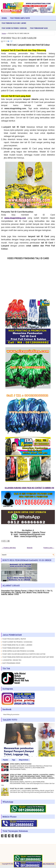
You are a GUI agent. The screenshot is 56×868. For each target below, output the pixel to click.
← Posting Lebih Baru (9, 548)
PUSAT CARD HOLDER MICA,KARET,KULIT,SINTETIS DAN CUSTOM (24, 654)
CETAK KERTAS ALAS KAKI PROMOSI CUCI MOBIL (18, 651)
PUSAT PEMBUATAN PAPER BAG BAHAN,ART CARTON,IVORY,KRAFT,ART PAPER (28, 657)
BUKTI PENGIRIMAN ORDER (11, 663)
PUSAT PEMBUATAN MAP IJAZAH (39, 28)
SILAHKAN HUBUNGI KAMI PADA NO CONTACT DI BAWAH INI (27, 488)
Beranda (4, 18)
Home (4, 33)
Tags (14, 760)
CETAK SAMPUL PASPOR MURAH (21, 764)
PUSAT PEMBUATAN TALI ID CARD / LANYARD (14, 23)
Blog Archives (24, 760)
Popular (5, 760)
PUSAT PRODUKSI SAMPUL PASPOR (20, 18)
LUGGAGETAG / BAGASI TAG (12, 660)
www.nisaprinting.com (15, 218)
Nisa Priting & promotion (11, 714)
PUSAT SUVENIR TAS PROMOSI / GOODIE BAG (14, 28)
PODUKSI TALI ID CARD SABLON (19, 38)
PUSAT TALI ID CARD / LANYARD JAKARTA (24, 789)
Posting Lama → (49, 548)
